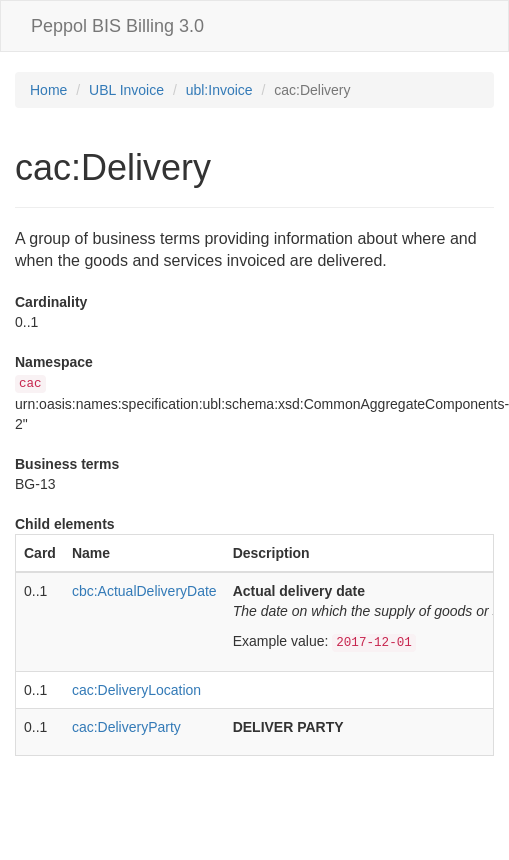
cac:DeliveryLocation (136, 690)
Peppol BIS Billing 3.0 (117, 26)
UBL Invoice (126, 90)
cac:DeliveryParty (126, 727)
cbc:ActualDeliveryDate (144, 591)
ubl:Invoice (219, 90)
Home (48, 90)
